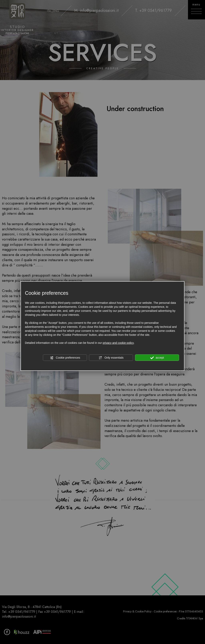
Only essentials (111, 358)
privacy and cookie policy (118, 343)
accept (157, 358)
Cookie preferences (65, 358)
